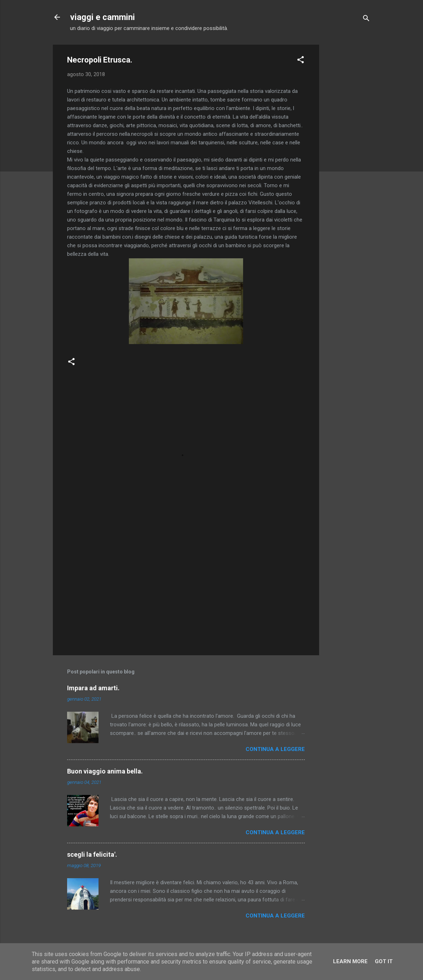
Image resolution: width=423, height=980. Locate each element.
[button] (301, 61)
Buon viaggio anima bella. (105, 771)
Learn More (350, 961)
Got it (384, 961)
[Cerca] (366, 19)
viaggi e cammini (102, 17)
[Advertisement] (348, 152)
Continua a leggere (275, 749)
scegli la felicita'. (92, 854)
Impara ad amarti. (93, 688)
